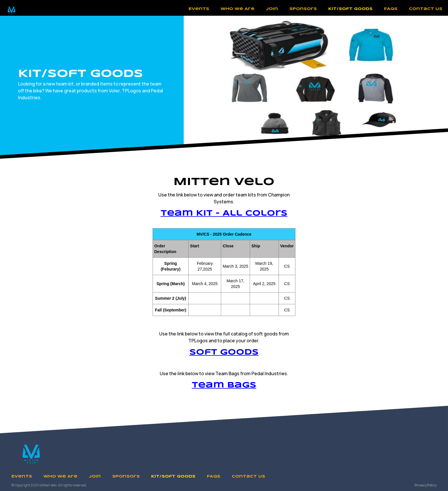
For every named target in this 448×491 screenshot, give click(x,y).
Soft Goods (224, 352)
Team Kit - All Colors (224, 213)
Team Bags (224, 385)
